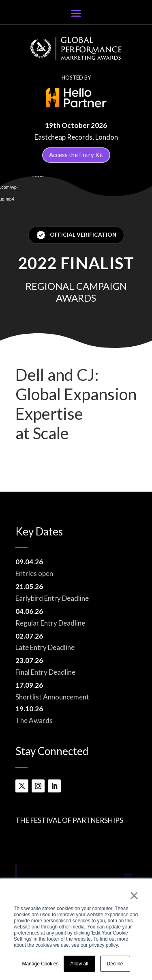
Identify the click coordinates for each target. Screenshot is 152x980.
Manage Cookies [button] (40, 964)
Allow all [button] (79, 964)
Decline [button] (115, 964)
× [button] (134, 896)
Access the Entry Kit (76, 155)
